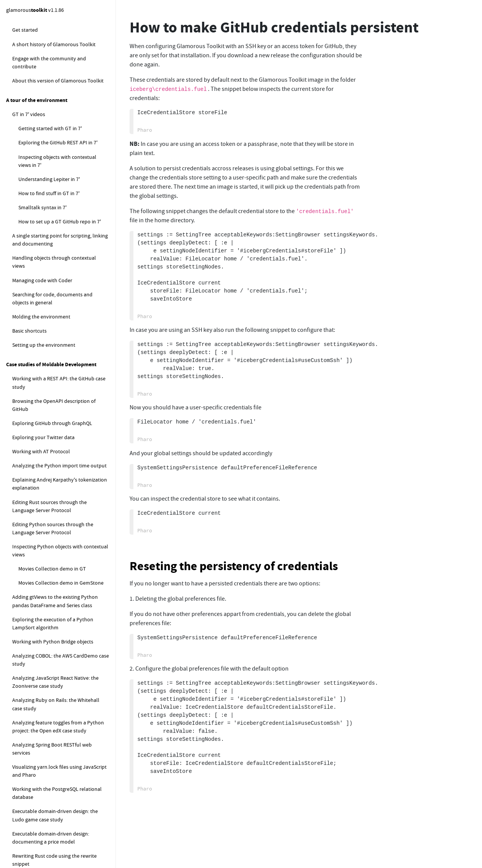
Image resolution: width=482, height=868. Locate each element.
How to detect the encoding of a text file (64, 663)
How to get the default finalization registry (60, 831)
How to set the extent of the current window (59, 427)
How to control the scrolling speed (58, 518)
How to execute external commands (53, 700)
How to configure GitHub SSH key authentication (62, 93)
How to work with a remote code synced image (58, 681)
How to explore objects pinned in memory (60, 817)
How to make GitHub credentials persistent (61, 137)
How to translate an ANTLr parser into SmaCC (62, 617)
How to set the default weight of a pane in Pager (63, 499)
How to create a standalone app (55, 445)
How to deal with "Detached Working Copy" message (60, 56)
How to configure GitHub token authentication (60, 115)
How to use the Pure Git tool (51, 309)
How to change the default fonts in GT (62, 338)
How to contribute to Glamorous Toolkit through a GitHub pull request (61, 238)
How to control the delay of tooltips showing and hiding (59, 536)
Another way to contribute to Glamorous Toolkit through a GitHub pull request (60, 265)
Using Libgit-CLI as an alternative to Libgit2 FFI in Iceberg (58, 216)
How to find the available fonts (53, 352)
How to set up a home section (52, 198)
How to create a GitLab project (59, 184)
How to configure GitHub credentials (60, 75)
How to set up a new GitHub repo (56, 155)
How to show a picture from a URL (57, 459)
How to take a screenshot (47, 409)
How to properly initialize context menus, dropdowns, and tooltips (56, 477)
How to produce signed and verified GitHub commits (59, 291)
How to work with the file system (49, 649)
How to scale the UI (40, 394)
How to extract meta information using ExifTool (62, 762)
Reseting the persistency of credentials (234, 566)
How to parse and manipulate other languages (53, 572)
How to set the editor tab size (52, 380)
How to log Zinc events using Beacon (54, 803)
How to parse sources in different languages (56, 594)
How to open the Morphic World (55, 554)
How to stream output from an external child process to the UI (63, 740)
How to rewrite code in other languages (63, 635)
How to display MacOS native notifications (51, 785)
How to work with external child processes (54, 718)
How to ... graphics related (42, 323)
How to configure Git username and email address (59, 34)
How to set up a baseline (52, 170)
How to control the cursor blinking (58, 366)
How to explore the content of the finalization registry (57, 849)
